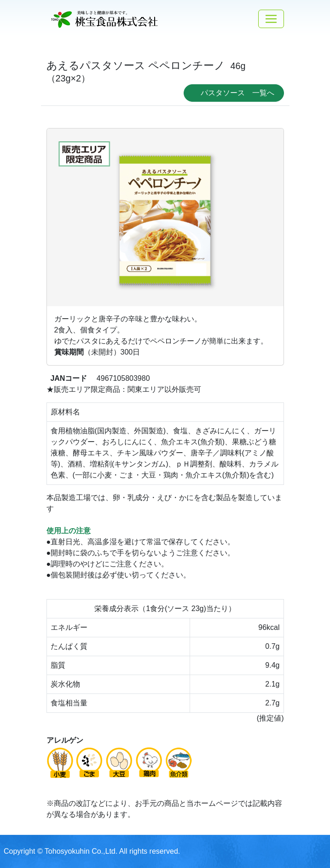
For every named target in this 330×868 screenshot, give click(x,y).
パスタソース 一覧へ (237, 93)
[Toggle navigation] (271, 19)
